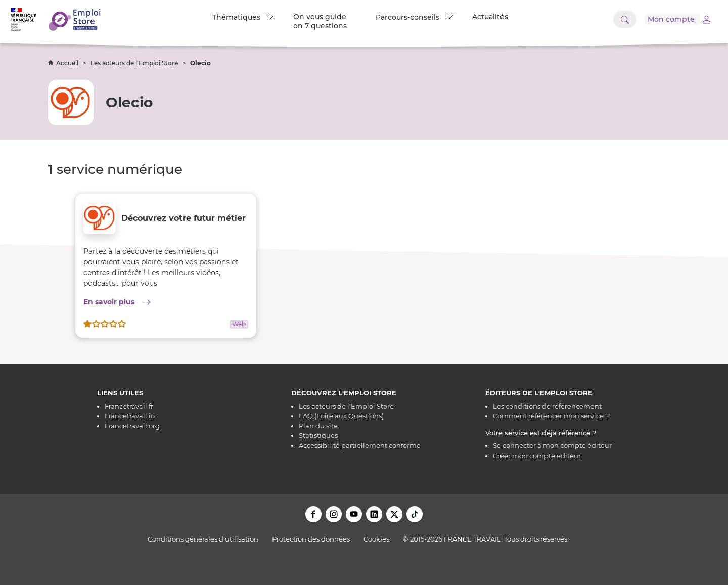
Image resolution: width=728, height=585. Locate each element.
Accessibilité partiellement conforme (360, 445)
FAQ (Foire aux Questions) (341, 416)
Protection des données (311, 539)
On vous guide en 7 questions (320, 21)
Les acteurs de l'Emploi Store (135, 63)
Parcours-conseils (414, 17)
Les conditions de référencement (547, 406)
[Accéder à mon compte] (672, 19)
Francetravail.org (132, 426)
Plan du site (318, 426)
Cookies (376, 539)
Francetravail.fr (129, 406)
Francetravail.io (130, 416)
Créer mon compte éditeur (537, 456)
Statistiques (318, 435)
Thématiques (243, 17)
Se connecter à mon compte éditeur (552, 445)
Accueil (64, 63)
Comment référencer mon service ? (551, 416)
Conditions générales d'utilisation (203, 539)
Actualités (490, 17)
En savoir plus (166, 302)
